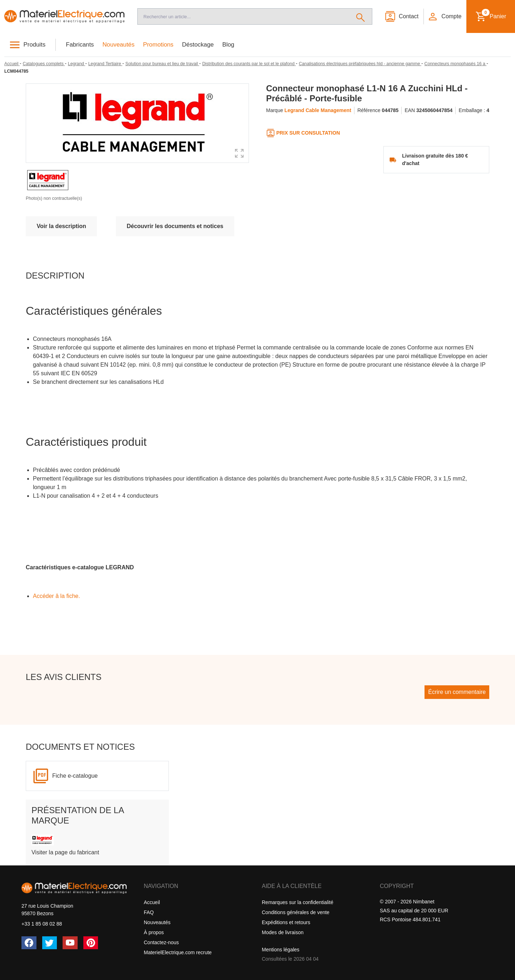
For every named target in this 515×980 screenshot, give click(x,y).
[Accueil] (64, 16)
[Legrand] (77, 64)
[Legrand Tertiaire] (105, 64)
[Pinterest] (91, 943)
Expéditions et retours (286, 922)
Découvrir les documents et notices (175, 226)
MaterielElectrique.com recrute (178, 952)
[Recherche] (243, 16)
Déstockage (198, 45)
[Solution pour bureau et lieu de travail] (162, 64)
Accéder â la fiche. (57, 596)
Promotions (158, 45)
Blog (229, 45)
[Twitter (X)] (50, 943)
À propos (154, 932)
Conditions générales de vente (296, 912)
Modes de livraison (283, 932)
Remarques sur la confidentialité (298, 902)
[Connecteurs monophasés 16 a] (456, 64)
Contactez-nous (161, 942)
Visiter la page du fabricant (65, 852)
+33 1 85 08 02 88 (42, 924)
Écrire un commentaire (457, 692)
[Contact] (401, 16)
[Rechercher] (361, 16)
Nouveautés (119, 45)
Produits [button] (35, 45)
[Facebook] (29, 943)
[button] (445, 16)
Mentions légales (281, 950)
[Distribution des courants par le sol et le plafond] (249, 64)
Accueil (152, 902)
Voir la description (61, 226)
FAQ (149, 912)
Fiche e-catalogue (75, 776)
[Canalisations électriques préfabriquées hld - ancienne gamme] (360, 64)
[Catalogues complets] (44, 64)
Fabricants (80, 45)
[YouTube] (70, 943)
